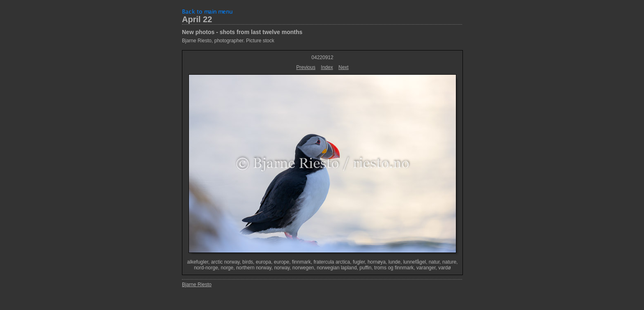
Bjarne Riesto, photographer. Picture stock (228, 41)
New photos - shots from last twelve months (242, 32)
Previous (306, 67)
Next (344, 67)
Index (327, 67)
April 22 (197, 19)
